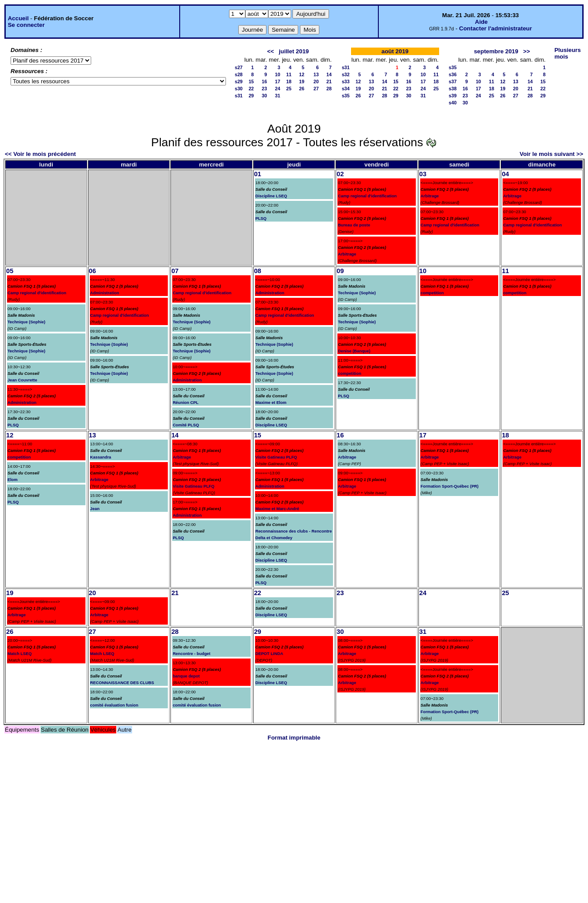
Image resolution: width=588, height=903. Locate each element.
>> (527, 51)
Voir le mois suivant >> (551, 154)
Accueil (18, 18)
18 (289, 81)
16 (264, 81)
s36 (453, 74)
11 (289, 74)
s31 (239, 96)
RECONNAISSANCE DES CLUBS (122, 683)
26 (302, 89)
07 (175, 271)
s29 (239, 81)
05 (10, 271)
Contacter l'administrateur (495, 28)
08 (258, 271)
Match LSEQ (20, 654)
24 (277, 89)
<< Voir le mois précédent (40, 154)
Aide (481, 22)
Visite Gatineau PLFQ (194, 486)
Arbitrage (347, 254)
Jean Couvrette (22, 380)
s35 (346, 96)
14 (329, 74)
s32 (346, 74)
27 (316, 89)
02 (340, 174)
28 (329, 89)
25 (289, 89)
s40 (453, 103)
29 (251, 96)
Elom (13, 480)
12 (302, 74)
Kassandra (101, 457)
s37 (453, 81)
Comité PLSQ (186, 425)
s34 (346, 89)
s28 (239, 74)
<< (270, 51)
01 (258, 174)
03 (423, 174)
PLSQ (261, 218)
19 (302, 81)
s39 (453, 96)
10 (277, 74)
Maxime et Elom (271, 403)
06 (92, 271)
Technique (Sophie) (26, 322)
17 (277, 81)
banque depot (186, 676)
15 (251, 81)
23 (264, 89)
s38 (453, 89)
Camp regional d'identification (367, 196)
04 (505, 174)
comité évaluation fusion (114, 705)
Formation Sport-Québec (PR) (450, 486)
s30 (239, 89)
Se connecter (26, 25)
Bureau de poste (354, 225)
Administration (22, 403)
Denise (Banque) (354, 351)
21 (329, 81)
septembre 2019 (496, 51)
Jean (95, 509)
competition (349, 374)
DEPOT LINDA (269, 654)
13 (316, 74)
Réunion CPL (186, 403)
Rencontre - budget (192, 654)
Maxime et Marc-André (277, 509)
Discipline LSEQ (271, 196)
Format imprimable (294, 738)
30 (264, 96)
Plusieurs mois (568, 53)
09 (340, 271)
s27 (239, 67)
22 (251, 89)
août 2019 (395, 51)
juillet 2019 (294, 51)
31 (277, 96)
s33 (346, 81)
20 (316, 81)
